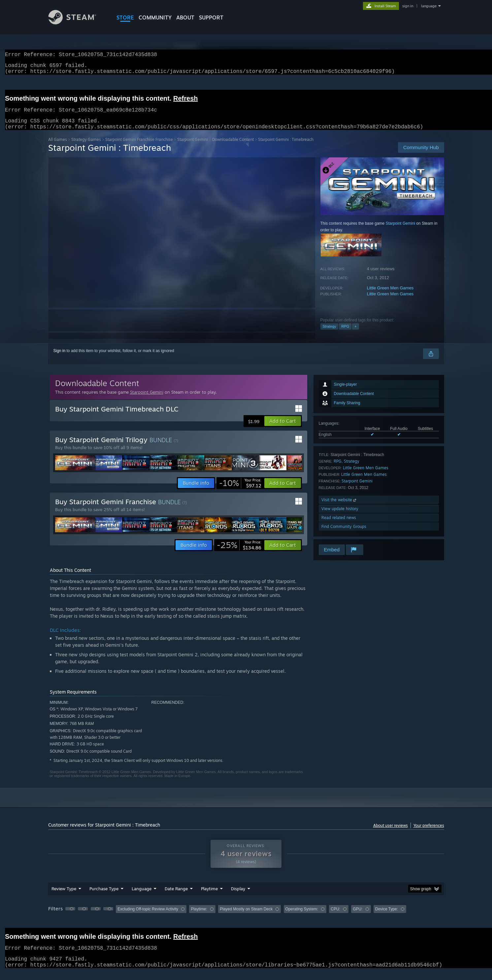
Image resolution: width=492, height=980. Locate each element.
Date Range (176, 897)
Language (142, 897)
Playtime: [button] (199, 917)
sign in (408, 6)
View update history (340, 517)
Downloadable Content (233, 147)
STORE (125, 17)
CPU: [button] (335, 917)
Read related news (339, 525)
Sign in (60, 359)
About (185, 17)
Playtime (209, 897)
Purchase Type (104, 897)
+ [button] (355, 334)
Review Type (64, 897)
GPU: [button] (358, 917)
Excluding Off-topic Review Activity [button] (148, 917)
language (429, 6)
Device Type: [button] (387, 917)
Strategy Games (86, 147)
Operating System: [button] (302, 917)
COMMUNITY (155, 17)
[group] (246, 917)
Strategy (329, 334)
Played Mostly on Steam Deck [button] (246, 917)
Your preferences (429, 833)
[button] (283, 429)
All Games (58, 147)
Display (238, 897)
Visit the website (339, 508)
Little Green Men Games (390, 296)
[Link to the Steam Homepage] (77, 23)
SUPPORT (211, 17)
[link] (240, 491)
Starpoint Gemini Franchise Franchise (139, 147)
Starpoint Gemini (193, 147)
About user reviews (391, 833)
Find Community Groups (344, 534)
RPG (345, 334)
